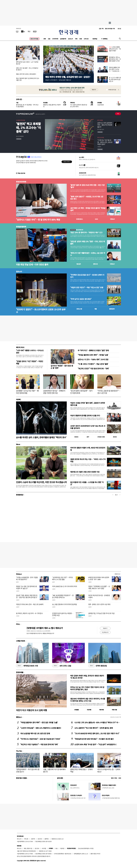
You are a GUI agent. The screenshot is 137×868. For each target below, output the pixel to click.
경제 (45, 39)
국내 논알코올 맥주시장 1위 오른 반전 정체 (35, 733)
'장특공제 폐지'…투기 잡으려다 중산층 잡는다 (28, 770)
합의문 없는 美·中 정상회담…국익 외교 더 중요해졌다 (27, 106)
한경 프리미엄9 (34, 39)
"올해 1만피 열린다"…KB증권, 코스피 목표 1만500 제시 (87, 198)
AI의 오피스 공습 (62, 666)
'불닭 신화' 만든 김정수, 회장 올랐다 (26, 74)
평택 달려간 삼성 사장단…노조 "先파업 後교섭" (27, 63)
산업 (49, 39)
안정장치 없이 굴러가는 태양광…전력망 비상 (63, 614)
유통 (81, 39)
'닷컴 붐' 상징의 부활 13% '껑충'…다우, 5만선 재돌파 (87, 243)
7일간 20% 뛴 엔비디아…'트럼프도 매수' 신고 (86, 232)
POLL (18, 624)
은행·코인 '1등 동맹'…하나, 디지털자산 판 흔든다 (27, 69)
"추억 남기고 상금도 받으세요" (81, 299)
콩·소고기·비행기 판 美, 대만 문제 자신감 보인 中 (115, 79)
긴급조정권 (100, 105)
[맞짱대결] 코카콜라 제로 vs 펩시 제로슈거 (45, 628)
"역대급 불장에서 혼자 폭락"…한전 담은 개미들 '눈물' (39, 722)
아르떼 (18, 399)
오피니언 (86, 39)
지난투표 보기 (105, 632)
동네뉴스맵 (79, 309)
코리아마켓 (55, 39)
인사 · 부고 (114, 778)
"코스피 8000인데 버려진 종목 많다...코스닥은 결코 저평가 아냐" (97, 733)
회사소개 (19, 839)
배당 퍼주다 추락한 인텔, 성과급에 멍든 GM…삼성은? (68, 77)
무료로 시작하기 (67, 162)
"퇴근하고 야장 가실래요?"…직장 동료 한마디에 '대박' (39, 744)
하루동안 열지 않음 (112, 90)
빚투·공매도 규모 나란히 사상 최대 (99, 604)
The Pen (19, 751)
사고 (120, 778)
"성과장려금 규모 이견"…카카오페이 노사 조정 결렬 (63, 578)
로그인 (119, 29)
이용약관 (62, 848)
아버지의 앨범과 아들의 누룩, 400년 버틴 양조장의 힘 (88, 449)
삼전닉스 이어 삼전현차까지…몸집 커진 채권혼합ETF (105, 125)
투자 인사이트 (101, 137)
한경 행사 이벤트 (21, 778)
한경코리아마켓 (21, 182)
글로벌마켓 (63, 39)
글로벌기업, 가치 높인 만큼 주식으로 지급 (101, 613)
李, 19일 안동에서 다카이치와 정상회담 (65, 604)
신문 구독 (101, 29)
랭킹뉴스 (19, 717)
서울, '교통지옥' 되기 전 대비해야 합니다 (54, 770)
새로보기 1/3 (117, 574)
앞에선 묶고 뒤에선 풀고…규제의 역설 (81, 770)
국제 (76, 39)
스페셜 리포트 (21, 641)
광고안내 (40, 839)
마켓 (112, 219)
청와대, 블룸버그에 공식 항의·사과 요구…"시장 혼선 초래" (114, 70)
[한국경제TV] (23, 31)
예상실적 (79, 264)
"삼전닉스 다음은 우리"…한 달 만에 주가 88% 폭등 (38, 220)
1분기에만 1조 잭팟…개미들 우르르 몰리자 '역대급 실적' (88, 209)
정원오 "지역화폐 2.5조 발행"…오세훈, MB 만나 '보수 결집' (99, 587)
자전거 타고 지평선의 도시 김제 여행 (31, 710)
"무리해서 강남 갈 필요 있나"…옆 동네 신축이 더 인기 (87, 276)
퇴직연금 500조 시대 (27, 666)
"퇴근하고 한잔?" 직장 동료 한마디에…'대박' (93, 369)
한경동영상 (20, 495)
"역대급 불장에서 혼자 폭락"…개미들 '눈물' (93, 355)
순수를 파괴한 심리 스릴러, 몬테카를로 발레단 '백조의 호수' (41, 437)
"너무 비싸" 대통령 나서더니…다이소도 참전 (30, 352)
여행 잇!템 (114, 710)
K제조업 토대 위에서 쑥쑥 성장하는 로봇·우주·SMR (99, 578)
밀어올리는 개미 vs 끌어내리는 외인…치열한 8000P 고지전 (115, 59)
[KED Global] (35, 31)
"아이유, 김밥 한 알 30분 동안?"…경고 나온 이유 (109, 392)
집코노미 (71, 39)
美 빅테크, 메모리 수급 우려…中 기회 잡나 (29, 613)
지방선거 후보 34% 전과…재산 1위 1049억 (30, 604)
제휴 (25, 848)
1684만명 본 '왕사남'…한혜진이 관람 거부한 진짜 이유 (54, 392)
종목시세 (95, 264)
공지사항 (60, 778)
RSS (56, 848)
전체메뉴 (105, 39)
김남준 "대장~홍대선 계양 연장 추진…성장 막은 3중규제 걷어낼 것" (27, 596)
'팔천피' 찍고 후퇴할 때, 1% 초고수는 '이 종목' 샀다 (28, 128)
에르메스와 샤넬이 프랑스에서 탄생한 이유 (85, 472)
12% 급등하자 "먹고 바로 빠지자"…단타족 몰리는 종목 (94, 728)
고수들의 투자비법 (20, 120)
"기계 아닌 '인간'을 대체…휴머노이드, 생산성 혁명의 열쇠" (105, 142)
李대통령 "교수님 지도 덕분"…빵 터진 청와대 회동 (27, 392)
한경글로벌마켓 (21, 227)
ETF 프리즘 (100, 120)
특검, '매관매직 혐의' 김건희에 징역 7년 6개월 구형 (28, 79)
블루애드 (47, 839)
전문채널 (95, 39)
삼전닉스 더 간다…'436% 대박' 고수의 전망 (93, 359)
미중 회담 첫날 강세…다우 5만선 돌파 (32, 264)
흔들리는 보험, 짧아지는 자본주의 (52, 106)
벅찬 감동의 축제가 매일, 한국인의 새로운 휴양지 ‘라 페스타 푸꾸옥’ (87, 677)
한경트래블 (20, 672)
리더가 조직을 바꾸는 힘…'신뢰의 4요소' (109, 770)
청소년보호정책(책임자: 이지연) (86, 848)
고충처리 (33, 839)
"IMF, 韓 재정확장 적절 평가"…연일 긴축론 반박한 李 (63, 596)
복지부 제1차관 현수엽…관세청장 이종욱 (99, 596)
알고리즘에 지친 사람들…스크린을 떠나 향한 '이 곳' (87, 483)
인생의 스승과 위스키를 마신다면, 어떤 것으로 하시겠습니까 (41, 482)
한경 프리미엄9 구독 (110, 29)
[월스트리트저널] (29, 31)
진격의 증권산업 (98, 666)
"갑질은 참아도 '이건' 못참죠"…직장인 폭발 (30, 362)
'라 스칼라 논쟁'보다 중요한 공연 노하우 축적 (79, 106)
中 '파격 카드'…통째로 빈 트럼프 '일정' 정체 (93, 350)
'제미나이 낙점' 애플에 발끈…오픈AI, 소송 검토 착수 (88, 254)
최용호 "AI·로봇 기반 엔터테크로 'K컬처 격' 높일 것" (27, 587)
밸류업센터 (112, 309)
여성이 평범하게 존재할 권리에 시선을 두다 (85, 416)
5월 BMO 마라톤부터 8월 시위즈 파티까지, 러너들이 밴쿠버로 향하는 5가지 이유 (88, 700)
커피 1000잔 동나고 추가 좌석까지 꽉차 (65, 586)
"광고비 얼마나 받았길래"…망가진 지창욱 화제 (81, 392)
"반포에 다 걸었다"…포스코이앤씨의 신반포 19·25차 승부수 (41, 311)
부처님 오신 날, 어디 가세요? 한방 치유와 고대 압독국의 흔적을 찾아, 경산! (87, 688)
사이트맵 (44, 848)
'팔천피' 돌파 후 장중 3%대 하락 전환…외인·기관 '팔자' (87, 186)
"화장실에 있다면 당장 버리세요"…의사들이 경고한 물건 (94, 739)
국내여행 (89, 710)
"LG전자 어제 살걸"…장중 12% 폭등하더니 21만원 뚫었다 (41, 728)
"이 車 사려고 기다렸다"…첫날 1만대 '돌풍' (93, 364)
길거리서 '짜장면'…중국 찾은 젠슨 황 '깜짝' (62, 367)
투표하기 (105, 628)
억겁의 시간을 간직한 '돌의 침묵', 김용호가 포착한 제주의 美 (88, 404)
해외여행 (102, 710)
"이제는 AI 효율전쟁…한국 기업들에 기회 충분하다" (27, 578)
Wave (18, 444)
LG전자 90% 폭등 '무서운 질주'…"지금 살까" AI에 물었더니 (95, 744)
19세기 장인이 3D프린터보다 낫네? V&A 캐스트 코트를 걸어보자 (88, 427)
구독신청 (26, 839)
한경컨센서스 (80, 219)
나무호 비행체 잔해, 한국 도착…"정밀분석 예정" (115, 49)
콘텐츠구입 (30, 848)
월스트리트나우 (77, 230)
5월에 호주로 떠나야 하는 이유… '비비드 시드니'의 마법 (88, 460)
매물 (96, 309)
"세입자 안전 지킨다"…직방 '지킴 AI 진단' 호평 (87, 288)
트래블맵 (77, 710)
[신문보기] (17, 31)
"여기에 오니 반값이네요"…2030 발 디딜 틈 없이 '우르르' (40, 739)
